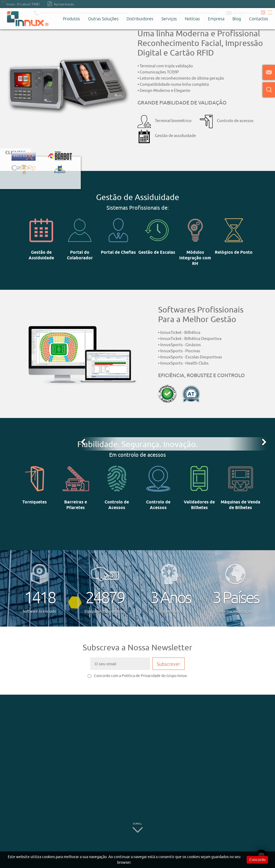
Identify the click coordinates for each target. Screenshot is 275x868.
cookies (48, 857)
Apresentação (61, 4)
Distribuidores (140, 19)
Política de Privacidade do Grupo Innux (154, 676)
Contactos (259, 19)
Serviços (169, 19)
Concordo (257, 860)
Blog (237, 19)
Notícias (192, 19)
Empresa (216, 19)
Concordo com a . (138, 676)
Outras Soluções (103, 19)
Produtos (71, 19)
